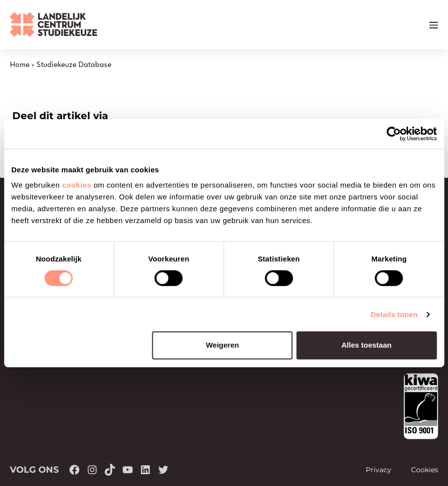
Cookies (425, 470)
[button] (416, 25)
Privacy (379, 470)
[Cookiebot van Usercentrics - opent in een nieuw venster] (394, 133)
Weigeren (223, 345)
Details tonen (394, 314)
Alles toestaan (367, 345)
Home (20, 64)
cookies (77, 185)
